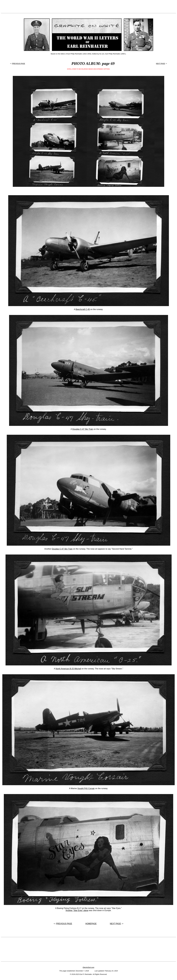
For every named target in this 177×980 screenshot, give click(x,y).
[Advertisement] (88, 7)
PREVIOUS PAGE (19, 64)
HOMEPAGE (91, 924)
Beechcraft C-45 (83, 309)
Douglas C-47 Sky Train (83, 429)
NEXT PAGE (160, 64)
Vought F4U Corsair (86, 788)
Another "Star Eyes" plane (77, 910)
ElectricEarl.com (88, 967)
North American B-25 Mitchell (68, 669)
